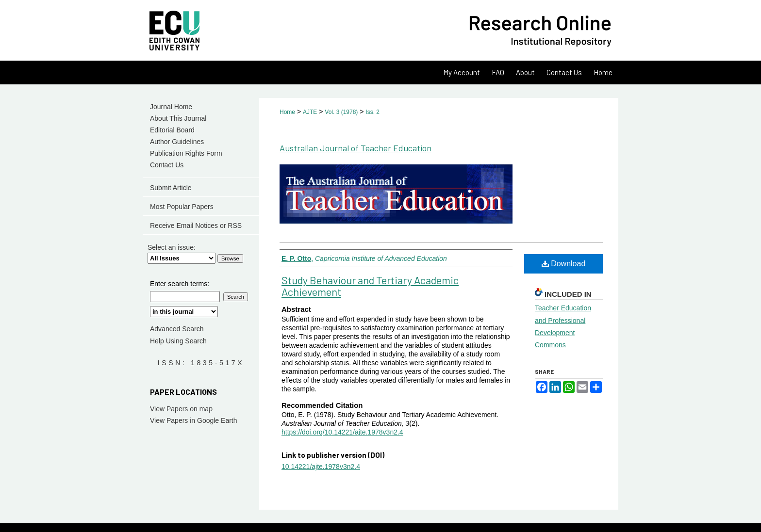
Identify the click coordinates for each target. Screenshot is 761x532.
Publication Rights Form (186, 153)
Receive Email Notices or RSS (196, 226)
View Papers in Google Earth (194, 420)
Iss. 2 (372, 112)
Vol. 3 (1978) (341, 112)
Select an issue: (172, 247)
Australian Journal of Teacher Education (356, 148)
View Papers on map (181, 409)
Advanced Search (177, 329)
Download (564, 264)
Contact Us (167, 165)
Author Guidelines (177, 142)
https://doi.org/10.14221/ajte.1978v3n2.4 (342, 432)
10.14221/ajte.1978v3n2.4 (321, 467)
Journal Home (171, 107)
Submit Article (171, 188)
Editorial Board (172, 130)
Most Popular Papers (182, 207)
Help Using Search (178, 341)
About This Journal (178, 118)
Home (287, 112)
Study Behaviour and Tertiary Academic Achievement (370, 286)
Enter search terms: (180, 284)
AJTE (310, 112)
